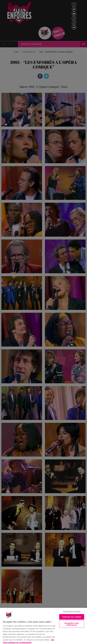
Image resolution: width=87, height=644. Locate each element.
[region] (43, 626)
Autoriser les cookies (72, 617)
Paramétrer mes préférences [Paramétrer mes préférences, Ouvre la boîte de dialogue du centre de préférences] (72, 624)
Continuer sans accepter (72, 611)
